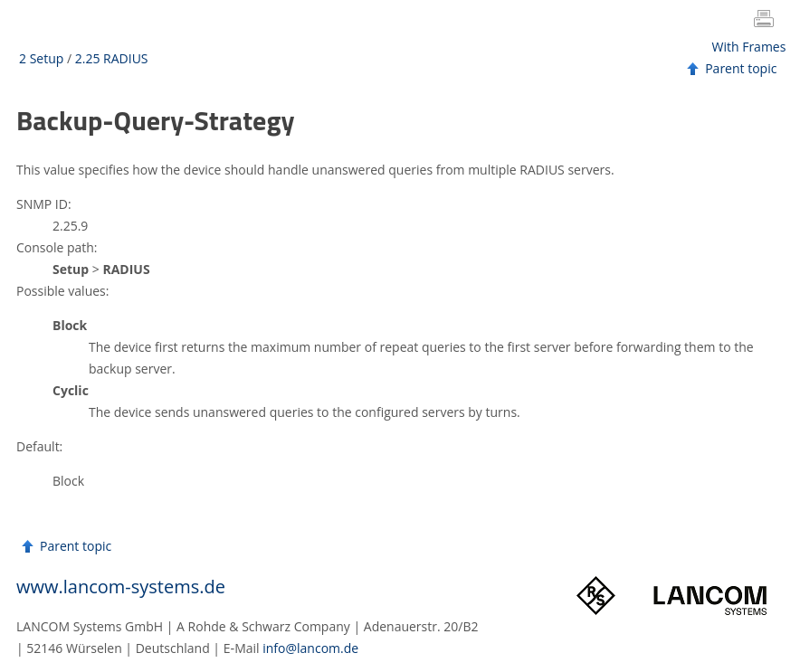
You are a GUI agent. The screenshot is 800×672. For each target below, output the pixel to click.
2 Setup (41, 58)
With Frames (749, 47)
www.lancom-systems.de (121, 587)
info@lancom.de (310, 648)
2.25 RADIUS (112, 58)
